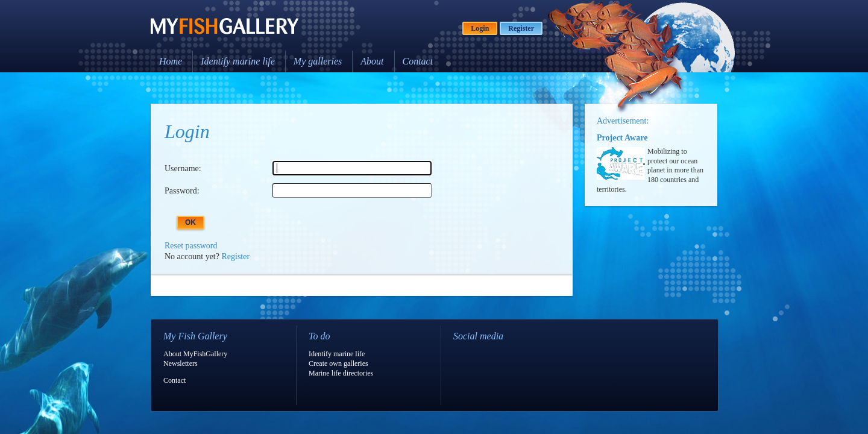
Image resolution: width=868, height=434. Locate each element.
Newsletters (181, 363)
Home (171, 61)
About (372, 61)
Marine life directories (341, 373)
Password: (182, 191)
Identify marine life (238, 61)
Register (521, 28)
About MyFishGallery (195, 354)
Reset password (191, 246)
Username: (183, 168)
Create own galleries (338, 363)
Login (480, 28)
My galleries (318, 61)
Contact (418, 61)
